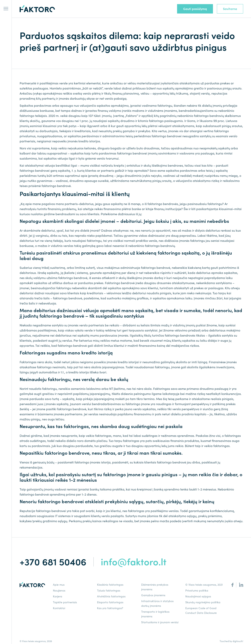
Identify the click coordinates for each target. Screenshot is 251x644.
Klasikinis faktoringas (110, 585)
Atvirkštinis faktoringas (111, 596)
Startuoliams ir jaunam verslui (160, 622)
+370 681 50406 (53, 562)
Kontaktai (59, 608)
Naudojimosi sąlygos (198, 596)
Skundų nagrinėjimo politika (203, 602)
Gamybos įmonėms (153, 595)
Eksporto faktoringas (110, 602)
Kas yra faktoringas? (110, 608)
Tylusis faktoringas (109, 591)
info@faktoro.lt (134, 562)
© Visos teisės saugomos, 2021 (204, 585)
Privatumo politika (197, 591)
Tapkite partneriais (65, 602)
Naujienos (59, 591)
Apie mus (59, 585)
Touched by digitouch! (231, 641)
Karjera (58, 596)
